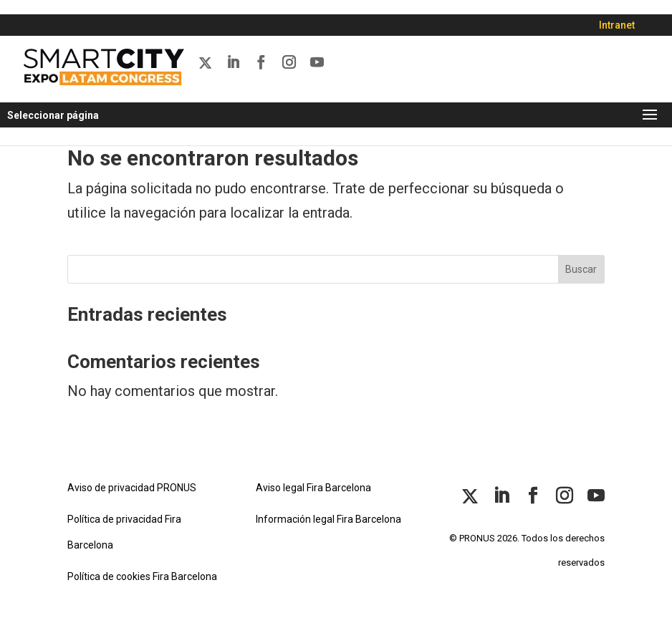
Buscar (581, 269)
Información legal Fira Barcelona (328, 519)
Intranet (617, 25)
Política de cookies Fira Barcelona (142, 576)
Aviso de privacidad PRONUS (132, 488)
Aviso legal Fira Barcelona (313, 488)
